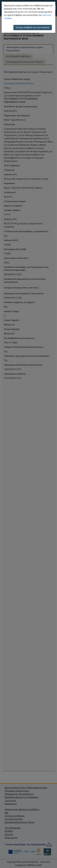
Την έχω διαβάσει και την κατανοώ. (33, 27)
